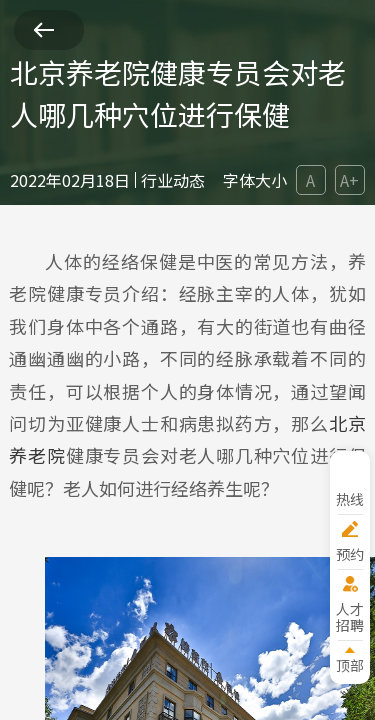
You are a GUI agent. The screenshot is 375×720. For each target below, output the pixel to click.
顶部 (350, 664)
